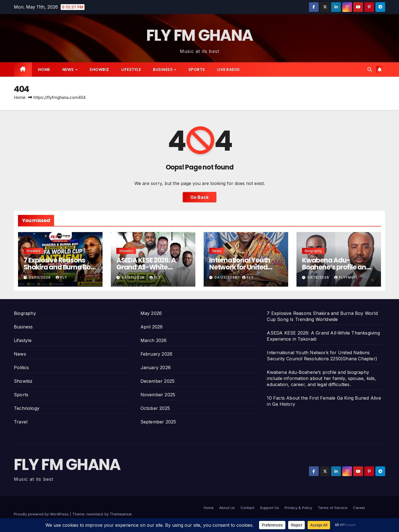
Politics (21, 367)
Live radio (229, 70)
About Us (227, 508)
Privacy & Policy (298, 508)
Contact (247, 508)
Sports (197, 70)
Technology (27, 408)
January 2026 (156, 367)
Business (163, 70)
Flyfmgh (346, 277)
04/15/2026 (319, 277)
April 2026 (152, 327)
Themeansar (121, 514)
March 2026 (154, 340)
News (69, 70)
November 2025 (158, 395)
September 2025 (158, 422)
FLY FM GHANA (200, 35)
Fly (62, 277)
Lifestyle (131, 70)
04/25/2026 (226, 277)
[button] (370, 70)
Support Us (269, 508)
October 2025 (155, 408)
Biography (313, 251)
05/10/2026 (40, 277)
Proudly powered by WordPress (42, 514)
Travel (21, 422)
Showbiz (99, 70)
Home (44, 70)
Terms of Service (333, 508)
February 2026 (157, 354)
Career (359, 508)
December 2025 (158, 381)
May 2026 (151, 313)
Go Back (199, 197)
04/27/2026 (134, 277)
